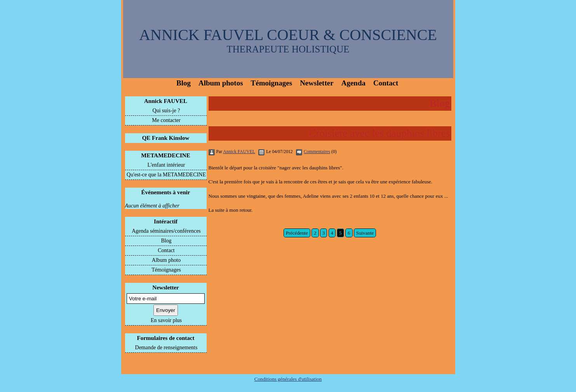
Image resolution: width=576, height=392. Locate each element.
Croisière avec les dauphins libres (380, 133)
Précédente (297, 233)
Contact (386, 83)
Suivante (365, 233)
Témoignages (272, 83)
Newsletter (317, 83)
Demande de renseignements (166, 348)
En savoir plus (166, 320)
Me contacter (166, 120)
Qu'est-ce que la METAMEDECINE (166, 175)
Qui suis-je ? (166, 111)
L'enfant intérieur (166, 165)
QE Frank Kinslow (166, 138)
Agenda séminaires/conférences (166, 231)
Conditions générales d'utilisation (288, 379)
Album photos (221, 83)
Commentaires (317, 152)
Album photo (166, 260)
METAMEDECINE (165, 155)
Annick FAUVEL (166, 101)
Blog (184, 83)
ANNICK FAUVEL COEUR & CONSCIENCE (288, 35)
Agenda (353, 83)
